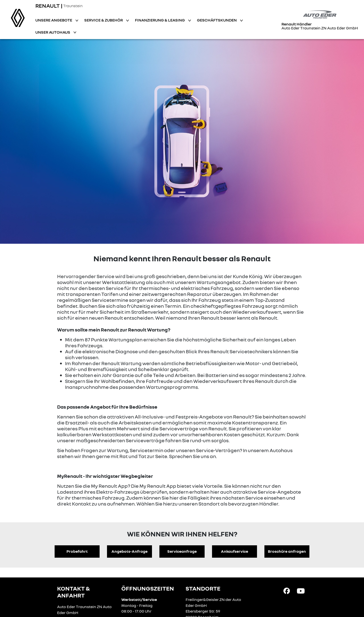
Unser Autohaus (53, 32)
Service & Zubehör (104, 20)
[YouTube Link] (301, 591)
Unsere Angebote (54, 20)
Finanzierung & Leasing (160, 20)
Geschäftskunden (217, 20)
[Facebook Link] (287, 591)
